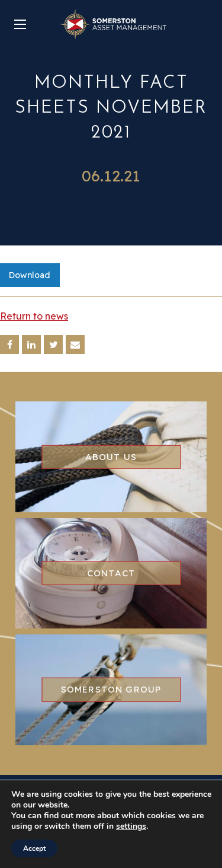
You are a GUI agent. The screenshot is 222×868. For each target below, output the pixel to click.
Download (30, 275)
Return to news (34, 316)
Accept (34, 848)
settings (131, 826)
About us (111, 456)
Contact (111, 573)
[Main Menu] (20, 24)
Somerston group (111, 689)
